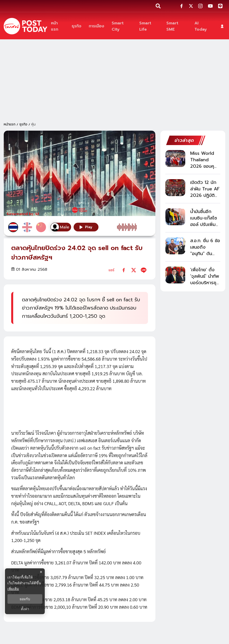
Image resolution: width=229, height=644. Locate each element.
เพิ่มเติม (13, 589)
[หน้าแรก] (58, 26)
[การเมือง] (96, 26)
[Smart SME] (177, 26)
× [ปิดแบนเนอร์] (41, 572)
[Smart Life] (149, 26)
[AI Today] (203, 26)
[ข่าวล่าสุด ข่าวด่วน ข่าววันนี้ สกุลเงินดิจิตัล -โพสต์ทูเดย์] (25, 26)
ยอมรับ (25, 599)
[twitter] (134, 270)
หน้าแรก (10, 124)
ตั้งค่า (25, 609)
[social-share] (182, 6)
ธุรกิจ (23, 124)
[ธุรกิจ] (76, 26)
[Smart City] (122, 26)
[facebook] (124, 270)
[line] (144, 270)
